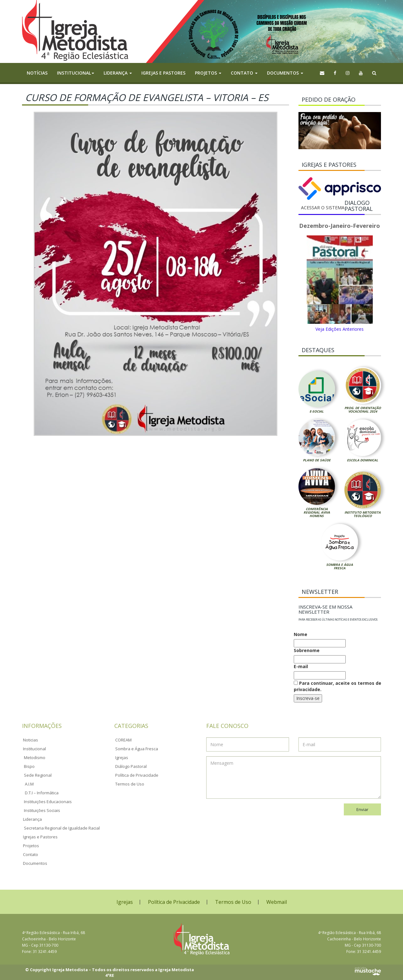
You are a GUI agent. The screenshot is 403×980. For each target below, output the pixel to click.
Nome (301, 634)
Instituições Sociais (42, 810)
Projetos (31, 846)
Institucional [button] (76, 73)
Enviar (362, 809)
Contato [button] (244, 73)
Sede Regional (38, 775)
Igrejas (122, 758)
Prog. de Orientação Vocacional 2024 (363, 410)
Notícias (37, 73)
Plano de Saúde (317, 460)
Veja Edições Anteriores (340, 329)
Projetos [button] (208, 73)
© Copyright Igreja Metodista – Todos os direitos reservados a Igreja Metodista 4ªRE (110, 973)
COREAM (123, 740)
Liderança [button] (118, 73)
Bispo (29, 766)
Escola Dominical (363, 460)
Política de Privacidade (137, 775)
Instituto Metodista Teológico (363, 514)
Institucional (34, 749)
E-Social (317, 411)
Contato (31, 854)
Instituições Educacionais (48, 802)
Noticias (31, 740)
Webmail (277, 902)
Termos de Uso (130, 784)
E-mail (301, 666)
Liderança (32, 819)
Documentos (35, 863)
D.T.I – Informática (42, 793)
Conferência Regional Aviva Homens (317, 512)
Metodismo (35, 758)
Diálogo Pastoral (131, 766)
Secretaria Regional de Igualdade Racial (62, 828)
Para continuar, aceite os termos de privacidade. (338, 686)
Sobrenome (307, 650)
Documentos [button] (285, 73)
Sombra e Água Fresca (340, 566)
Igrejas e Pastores (163, 73)
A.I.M (29, 784)
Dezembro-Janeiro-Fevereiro (340, 226)
